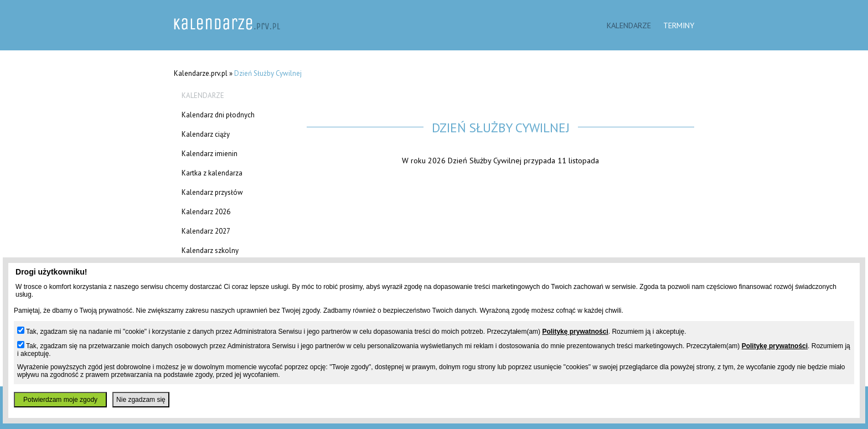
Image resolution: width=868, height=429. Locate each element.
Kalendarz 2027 (206, 231)
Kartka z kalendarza (212, 173)
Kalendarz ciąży (206, 134)
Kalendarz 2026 (206, 212)
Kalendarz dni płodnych (218, 115)
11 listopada (578, 160)
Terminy (679, 25)
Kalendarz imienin (210, 154)
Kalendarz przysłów (212, 192)
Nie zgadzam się (141, 400)
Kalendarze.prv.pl (201, 73)
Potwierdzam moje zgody (60, 400)
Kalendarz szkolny (210, 250)
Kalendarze (629, 25)
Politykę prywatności (575, 332)
